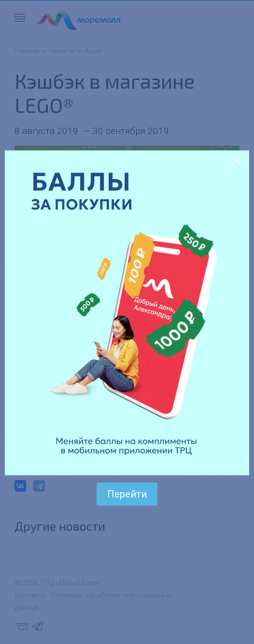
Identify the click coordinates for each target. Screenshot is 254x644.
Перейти (127, 494)
